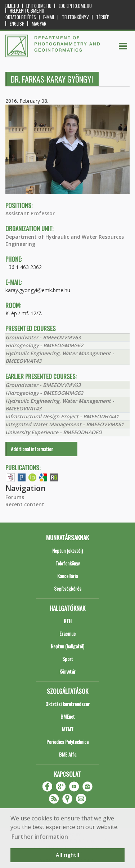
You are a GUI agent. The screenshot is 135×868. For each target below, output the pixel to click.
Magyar (39, 24)
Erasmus (67, 633)
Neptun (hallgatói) (67, 646)
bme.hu (12, 6)
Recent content (25, 504)
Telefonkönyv (75, 17)
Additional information (32, 449)
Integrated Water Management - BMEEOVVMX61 (65, 424)
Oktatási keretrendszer (67, 704)
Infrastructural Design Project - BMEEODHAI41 (62, 416)
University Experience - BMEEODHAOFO (54, 432)
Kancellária (67, 576)
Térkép (103, 17)
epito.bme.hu (39, 6)
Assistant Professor (30, 213)
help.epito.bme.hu (27, 11)
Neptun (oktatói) (67, 550)
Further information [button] (40, 837)
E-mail (49, 17)
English (17, 24)
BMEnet (68, 716)
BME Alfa (68, 754)
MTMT (68, 729)
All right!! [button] (67, 855)
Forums (15, 497)
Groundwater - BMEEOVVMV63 (43, 337)
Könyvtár (67, 671)
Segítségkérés (68, 588)
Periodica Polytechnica (67, 742)
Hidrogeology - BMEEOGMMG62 (44, 345)
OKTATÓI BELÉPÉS (21, 17)
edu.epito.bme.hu (75, 6)
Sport (68, 659)
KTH (68, 621)
